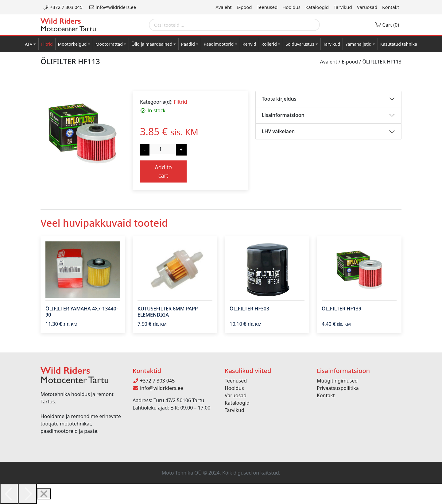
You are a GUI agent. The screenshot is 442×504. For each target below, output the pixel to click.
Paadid (188, 44)
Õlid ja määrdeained (152, 44)
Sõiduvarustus (300, 44)
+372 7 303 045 (63, 7)
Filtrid (47, 44)
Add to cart (163, 171)
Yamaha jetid (358, 44)
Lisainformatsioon (283, 115)
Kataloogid (317, 7)
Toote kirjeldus (279, 99)
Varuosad (367, 7)
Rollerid (269, 44)
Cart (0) (387, 25)
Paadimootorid (219, 44)
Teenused (267, 7)
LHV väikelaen (278, 131)
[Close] (44, 494)
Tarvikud (343, 7)
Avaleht (224, 7)
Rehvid (249, 44)
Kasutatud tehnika (399, 44)
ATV (29, 44)
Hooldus (291, 7)
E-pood (244, 7)
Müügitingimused (337, 381)
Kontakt (391, 7)
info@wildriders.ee (112, 7)
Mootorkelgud (72, 44)
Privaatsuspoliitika (338, 388)
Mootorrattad (109, 44)
